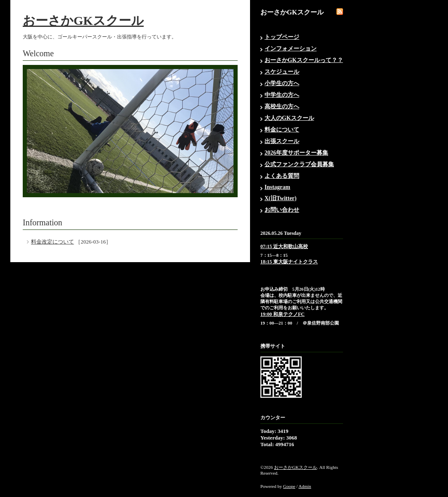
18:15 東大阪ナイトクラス (289, 262)
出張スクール (282, 141)
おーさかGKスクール (83, 20)
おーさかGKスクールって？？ (304, 60)
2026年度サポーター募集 (296, 153)
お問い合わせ (282, 210)
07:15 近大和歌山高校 (284, 246)
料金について (282, 130)
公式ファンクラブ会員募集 (299, 164)
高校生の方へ (282, 106)
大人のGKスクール (289, 118)
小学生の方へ (282, 83)
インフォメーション (291, 49)
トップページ (282, 37)
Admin (305, 486)
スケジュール (282, 72)
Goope (289, 486)
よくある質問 (282, 176)
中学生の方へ (282, 95)
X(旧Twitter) (281, 198)
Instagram (277, 187)
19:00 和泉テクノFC (282, 314)
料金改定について (52, 242)
